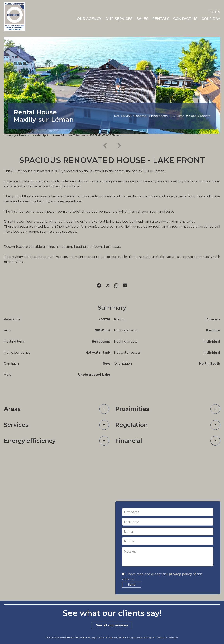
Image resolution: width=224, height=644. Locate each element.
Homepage (10, 135)
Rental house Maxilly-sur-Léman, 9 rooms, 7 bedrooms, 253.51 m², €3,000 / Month (70, 135)
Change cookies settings (139, 638)
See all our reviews (112, 625)
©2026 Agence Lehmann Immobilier (66, 638)
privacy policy (180, 574)
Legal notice (98, 638)
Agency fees (115, 638)
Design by (167, 638)
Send (132, 585)
